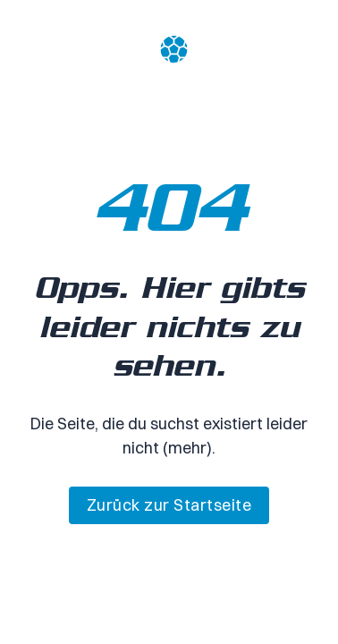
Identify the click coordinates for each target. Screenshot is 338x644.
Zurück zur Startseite (169, 505)
